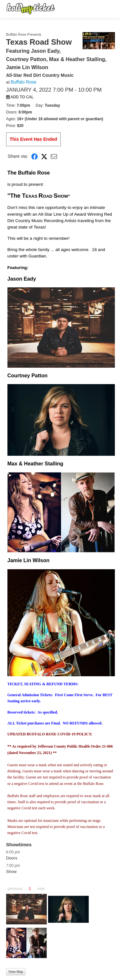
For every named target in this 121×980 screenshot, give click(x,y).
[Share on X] (44, 156)
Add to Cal (20, 97)
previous (15, 889)
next (41, 889)
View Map (16, 972)
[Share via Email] (54, 156)
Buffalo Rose (24, 82)
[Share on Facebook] (35, 156)
